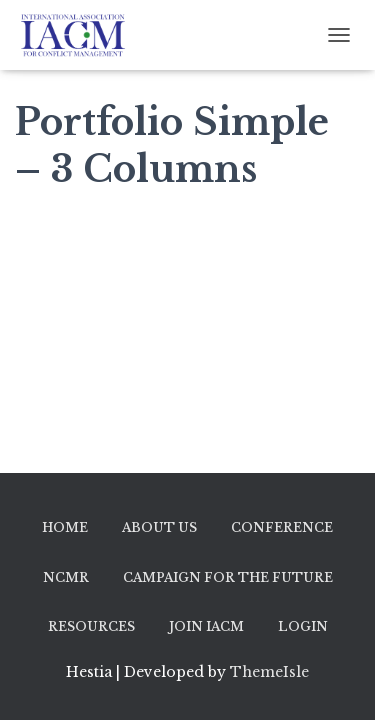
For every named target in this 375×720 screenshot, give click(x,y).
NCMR (66, 577)
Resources (91, 626)
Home (65, 527)
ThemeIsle (269, 672)
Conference (282, 527)
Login (303, 626)
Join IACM (206, 626)
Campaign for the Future (228, 577)
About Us (159, 527)
